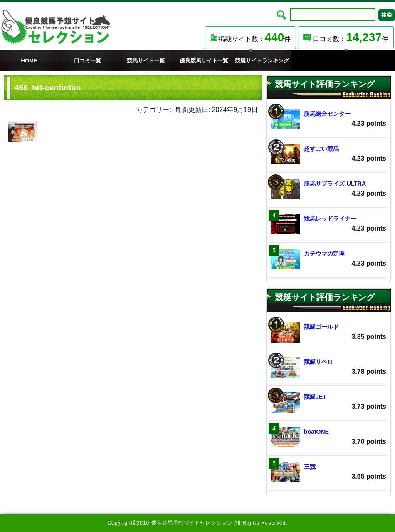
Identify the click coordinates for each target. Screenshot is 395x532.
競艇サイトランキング (262, 61)
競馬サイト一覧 (146, 61)
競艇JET (328, 402)
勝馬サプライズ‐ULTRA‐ (328, 189)
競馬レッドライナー (328, 224)
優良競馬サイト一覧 (204, 61)
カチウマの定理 (328, 259)
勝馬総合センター (328, 119)
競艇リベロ (328, 367)
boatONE (328, 437)
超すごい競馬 (328, 154)
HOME (29, 61)
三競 (328, 472)
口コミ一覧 (88, 61)
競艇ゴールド (328, 332)
